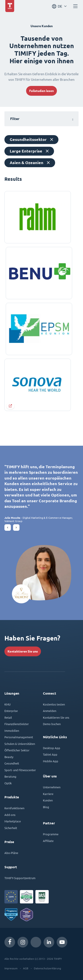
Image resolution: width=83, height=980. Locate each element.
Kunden (48, 800)
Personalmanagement (19, 737)
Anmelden (50, 711)
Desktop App (52, 748)
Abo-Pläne (11, 853)
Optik (8, 783)
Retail (8, 717)
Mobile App (51, 761)
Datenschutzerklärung (47, 968)
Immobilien (12, 731)
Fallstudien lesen (41, 91)
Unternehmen (52, 787)
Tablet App (50, 754)
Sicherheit (11, 828)
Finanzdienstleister (17, 724)
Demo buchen (52, 724)
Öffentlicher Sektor (17, 750)
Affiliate (48, 841)
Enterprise (11, 711)
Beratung (10, 776)
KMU (8, 704)
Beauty (9, 757)
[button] (8, 528)
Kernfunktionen (14, 808)
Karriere (48, 794)
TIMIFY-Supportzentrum (20, 878)
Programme (51, 834)
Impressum (11, 968)
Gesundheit (12, 763)
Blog (46, 807)
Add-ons (10, 815)
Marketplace (13, 821)
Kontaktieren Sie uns (23, 651)
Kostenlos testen (54, 704)
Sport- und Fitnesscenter (20, 770)
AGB (26, 968)
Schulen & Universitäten (20, 744)
